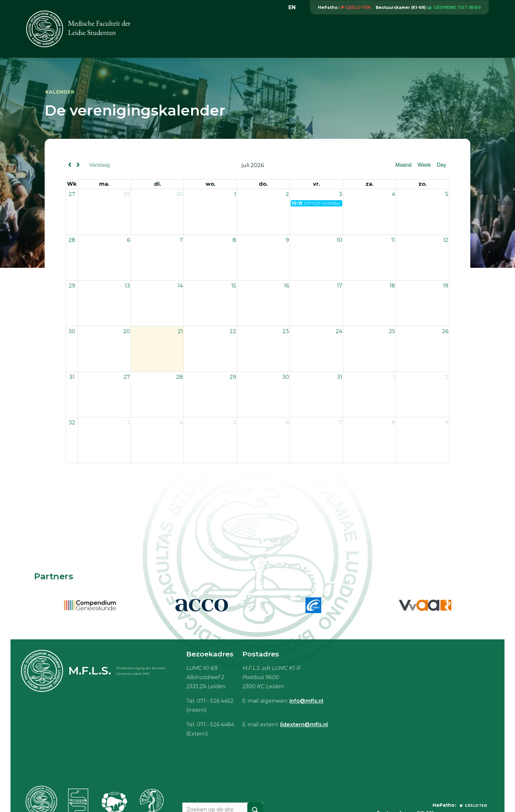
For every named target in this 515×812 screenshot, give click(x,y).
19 (446, 286)
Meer (478, 35)
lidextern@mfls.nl (304, 725)
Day (441, 165)
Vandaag (100, 165)
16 (287, 286)
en (292, 7)
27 (72, 194)
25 (392, 331)
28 (72, 240)
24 (339, 331)
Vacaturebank (323, 36)
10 (339, 240)
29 (127, 194)
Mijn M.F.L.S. (441, 36)
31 (72, 377)
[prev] (70, 165)
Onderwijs (280, 36)
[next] (78, 165)
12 (446, 240)
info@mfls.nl (306, 701)
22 (233, 331)
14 (180, 286)
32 (72, 423)
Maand (403, 165)
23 (286, 331)
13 (127, 286)
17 (340, 286)
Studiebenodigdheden (384, 36)
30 (179, 194)
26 (445, 331)
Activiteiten (239, 36)
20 (127, 331)
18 (392, 286)
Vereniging (198, 36)
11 (393, 240)
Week (424, 165)
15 (234, 286)
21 (180, 331)
